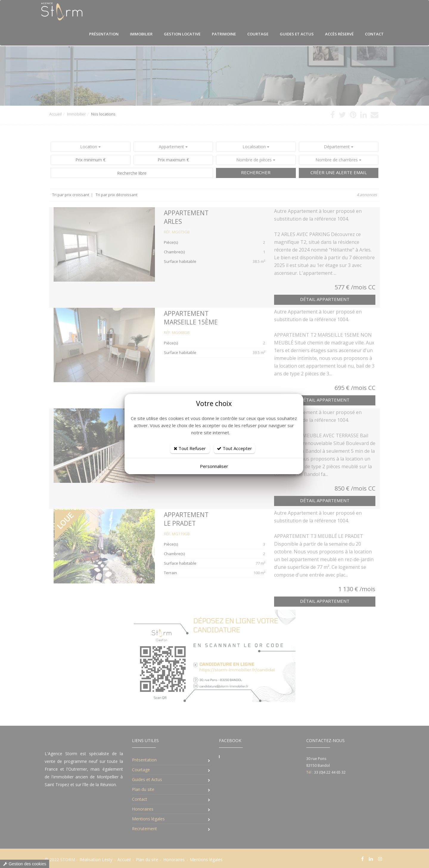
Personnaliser (214, 466)
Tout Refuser (190, 448)
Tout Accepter (234, 448)
